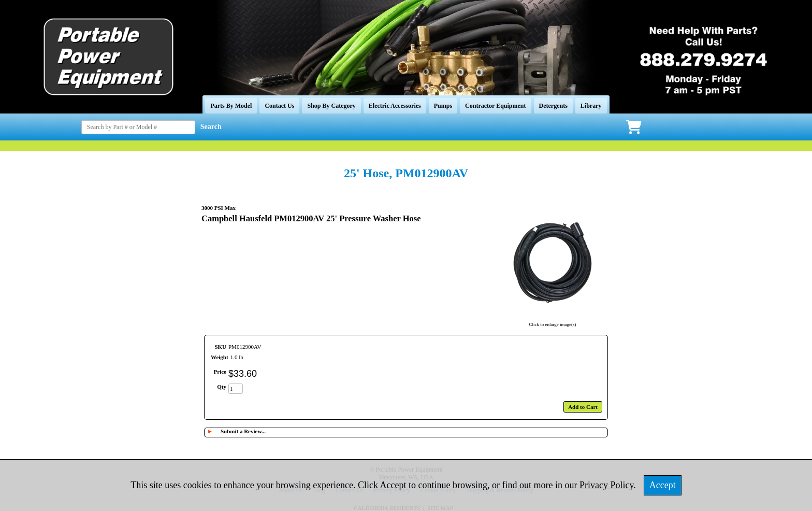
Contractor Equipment (495, 106)
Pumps (443, 106)
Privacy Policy (606, 485)
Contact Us (279, 106)
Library (591, 106)
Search (211, 127)
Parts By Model (231, 106)
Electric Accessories (395, 106)
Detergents (553, 106)
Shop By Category (331, 106)
